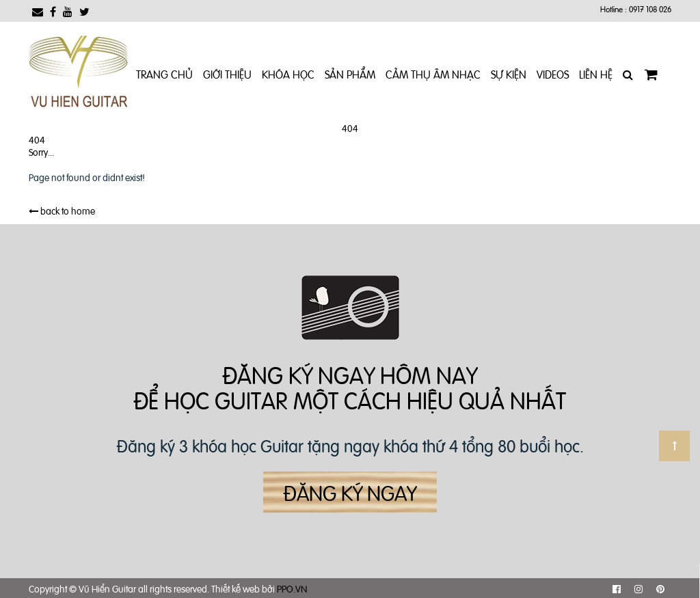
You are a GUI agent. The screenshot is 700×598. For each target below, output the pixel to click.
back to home (62, 210)
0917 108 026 (650, 9)
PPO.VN (292, 588)
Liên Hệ (596, 74)
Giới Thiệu (227, 74)
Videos (553, 74)
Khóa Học (288, 74)
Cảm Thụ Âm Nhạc (433, 74)
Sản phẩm (350, 74)
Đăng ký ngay (350, 492)
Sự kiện (509, 74)
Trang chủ (164, 74)
